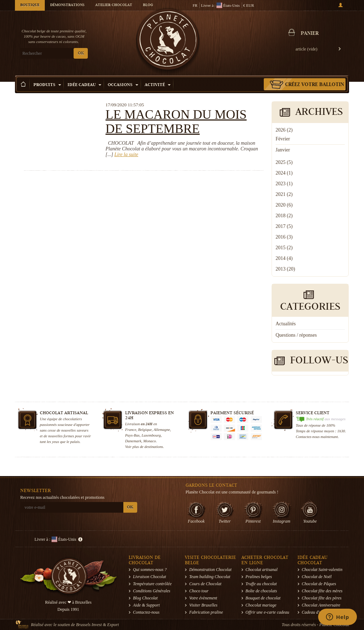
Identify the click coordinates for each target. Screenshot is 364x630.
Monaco (149, 441)
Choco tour (199, 591)
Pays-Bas (132, 435)
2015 (284, 248)
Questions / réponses (296, 335)
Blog (148, 5)
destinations (154, 447)
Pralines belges (259, 577)
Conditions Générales (152, 591)
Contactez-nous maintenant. (317, 437)
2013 (285, 269)
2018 (284, 216)
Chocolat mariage (261, 605)
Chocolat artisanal (262, 570)
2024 (284, 173)
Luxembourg (151, 435)
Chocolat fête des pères (322, 598)
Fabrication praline (206, 612)
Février (283, 139)
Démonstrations (67, 5)
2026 (284, 130)
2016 (284, 237)
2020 (284, 205)
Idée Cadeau (84, 85)
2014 (284, 258)
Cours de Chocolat (205, 584)
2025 (284, 162)
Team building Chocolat (210, 577)
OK (81, 54)
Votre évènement (203, 598)
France (131, 429)
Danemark (133, 441)
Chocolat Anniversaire (321, 605)
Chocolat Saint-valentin (322, 570)
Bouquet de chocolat (263, 598)
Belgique (145, 429)
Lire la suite (126, 154)
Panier (310, 34)
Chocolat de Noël (317, 577)
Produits (47, 85)
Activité (158, 85)
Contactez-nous (146, 612)
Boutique (30, 5)
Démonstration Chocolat (210, 570)
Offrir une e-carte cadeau (267, 612)
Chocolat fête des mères (322, 591)
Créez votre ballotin (315, 85)
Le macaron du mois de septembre (176, 122)
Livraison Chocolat (149, 577)
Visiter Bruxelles (203, 605)
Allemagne (162, 429)
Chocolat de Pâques (319, 584)
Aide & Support (146, 605)
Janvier (283, 150)
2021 (284, 194)
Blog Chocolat (145, 598)
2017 (284, 226)
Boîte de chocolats (261, 591)
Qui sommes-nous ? (150, 570)
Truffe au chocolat (261, 584)
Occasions (123, 85)
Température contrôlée (152, 584)
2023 (284, 184)
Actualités (286, 324)
